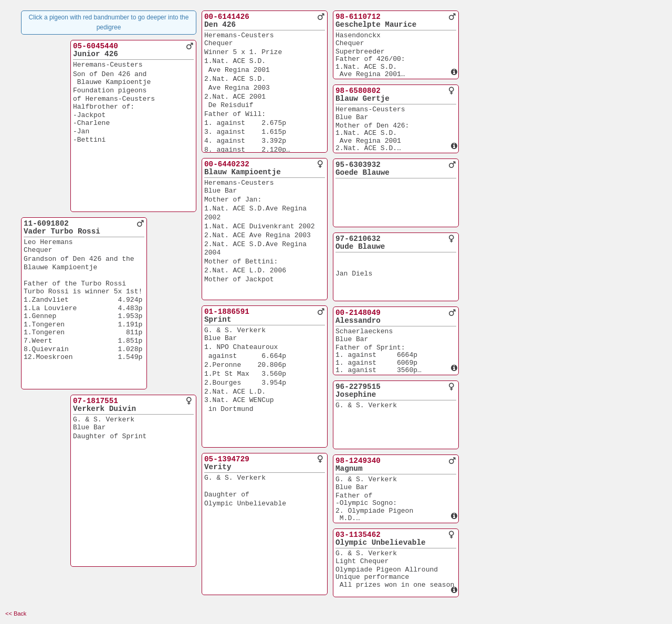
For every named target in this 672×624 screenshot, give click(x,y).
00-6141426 (227, 17)
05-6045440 (96, 46)
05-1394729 (227, 459)
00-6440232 (227, 164)
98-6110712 (358, 17)
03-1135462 (358, 535)
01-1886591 (227, 312)
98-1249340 (358, 461)
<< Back (16, 614)
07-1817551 (96, 401)
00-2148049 (358, 313)
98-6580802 (358, 91)
